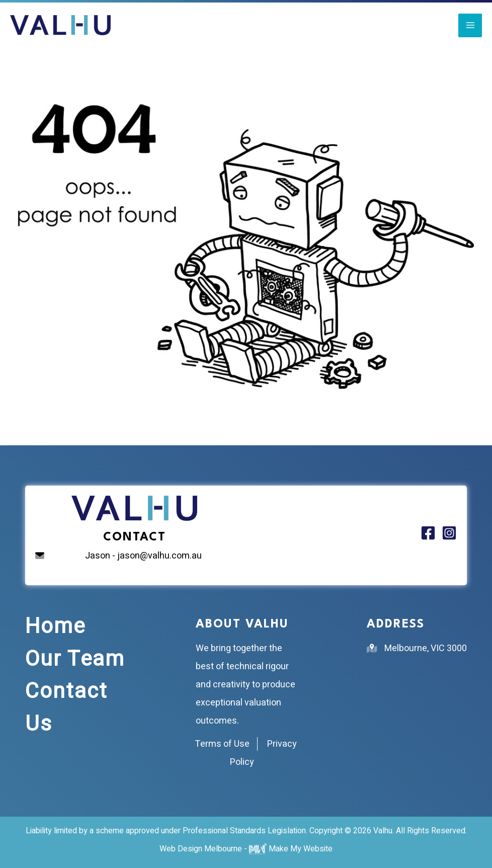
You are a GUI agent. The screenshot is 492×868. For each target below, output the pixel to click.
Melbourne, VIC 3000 (426, 648)
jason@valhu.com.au (159, 556)
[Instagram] (449, 533)
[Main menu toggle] (470, 25)
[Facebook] (428, 533)
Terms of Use (222, 744)
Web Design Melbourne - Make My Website (246, 849)
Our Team (75, 659)
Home (55, 626)
